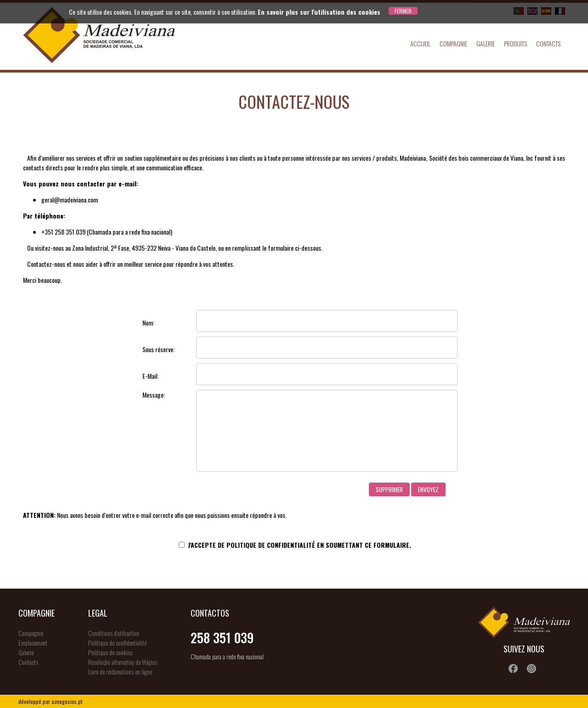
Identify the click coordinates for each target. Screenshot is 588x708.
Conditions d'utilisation (114, 633)
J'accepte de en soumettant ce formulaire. (295, 545)
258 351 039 (222, 638)
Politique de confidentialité (271, 545)
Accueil (420, 43)
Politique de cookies (110, 652)
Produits (515, 43)
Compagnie (453, 43)
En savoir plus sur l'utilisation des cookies (319, 12)
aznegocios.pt (67, 701)
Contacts (548, 43)
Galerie (486, 43)
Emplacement (33, 643)
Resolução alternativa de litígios (123, 662)
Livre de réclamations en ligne (120, 671)
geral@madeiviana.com (70, 199)
